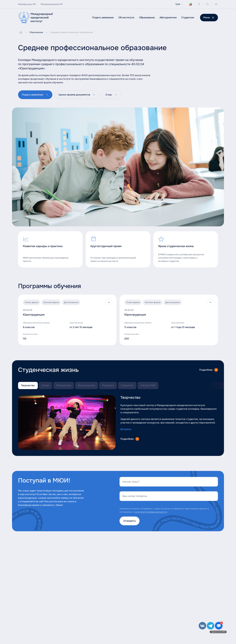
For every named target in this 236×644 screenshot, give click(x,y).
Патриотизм (64, 385)
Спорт (46, 385)
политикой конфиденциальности (151, 512)
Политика (108, 385)
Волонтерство (87, 385)
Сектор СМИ (148, 385)
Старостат (127, 385)
